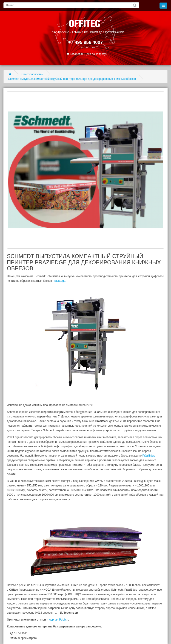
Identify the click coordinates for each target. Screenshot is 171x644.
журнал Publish (59, 620)
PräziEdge (149, 456)
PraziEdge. (59, 281)
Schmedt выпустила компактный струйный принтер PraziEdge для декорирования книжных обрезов (72, 79)
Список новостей (32, 74)
